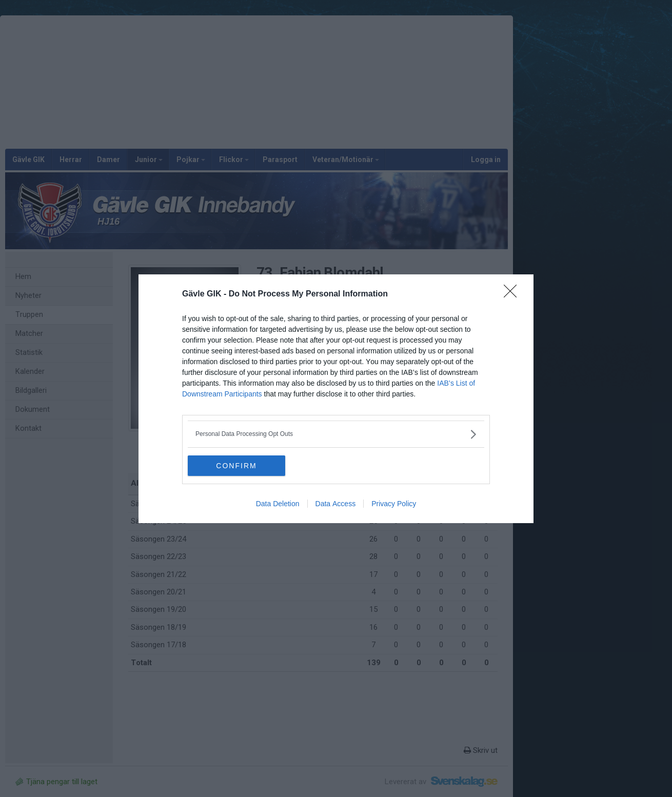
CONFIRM (236, 466)
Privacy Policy (394, 504)
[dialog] (336, 399)
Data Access (336, 504)
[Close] (513, 294)
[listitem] (336, 434)
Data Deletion (278, 504)
